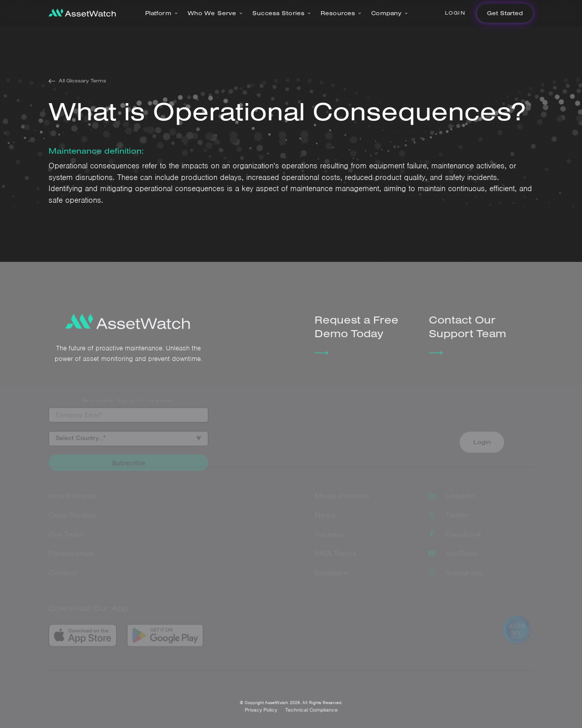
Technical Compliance (311, 716)
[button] (162, 13)
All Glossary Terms (82, 81)
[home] (82, 13)
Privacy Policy (261, 716)
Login (455, 13)
